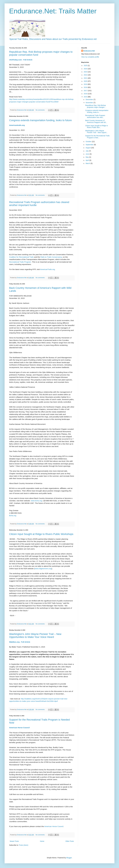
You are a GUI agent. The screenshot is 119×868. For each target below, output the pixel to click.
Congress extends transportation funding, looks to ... (97, 111)
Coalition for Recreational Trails (21, 257)
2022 (86, 75)
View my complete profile (90, 57)
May (87, 157)
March (88, 163)
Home (42, 841)
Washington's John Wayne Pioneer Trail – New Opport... (96, 132)
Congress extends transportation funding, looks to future (40, 120)
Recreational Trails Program (20, 262)
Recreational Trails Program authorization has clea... (95, 116)
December (89, 99)
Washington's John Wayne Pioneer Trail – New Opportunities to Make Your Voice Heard (35, 636)
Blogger (69, 858)
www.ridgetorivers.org (43, 569)
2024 (86, 69)
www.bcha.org (36, 501)
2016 (86, 94)
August (88, 148)
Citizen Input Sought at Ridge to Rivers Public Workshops (41, 534)
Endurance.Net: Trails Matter (53, 11)
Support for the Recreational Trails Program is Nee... (97, 137)
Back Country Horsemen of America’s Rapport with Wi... (96, 121)
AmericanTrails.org (48, 269)
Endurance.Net (89, 51)
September (90, 145)
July (87, 151)
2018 (86, 87)
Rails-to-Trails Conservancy (51, 257)
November (89, 103)
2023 (86, 72)
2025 (86, 65)
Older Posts (70, 841)
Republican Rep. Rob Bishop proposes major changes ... (96, 106)
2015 (86, 97)
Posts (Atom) (24, 845)
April (87, 160)
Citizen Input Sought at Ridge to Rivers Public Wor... (97, 127)
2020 (86, 81)
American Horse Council (54, 826)
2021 (86, 78)
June (88, 154)
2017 (86, 91)
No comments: (40, 110)
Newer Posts (14, 841)
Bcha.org (13, 516)
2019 (86, 84)
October (89, 142)
